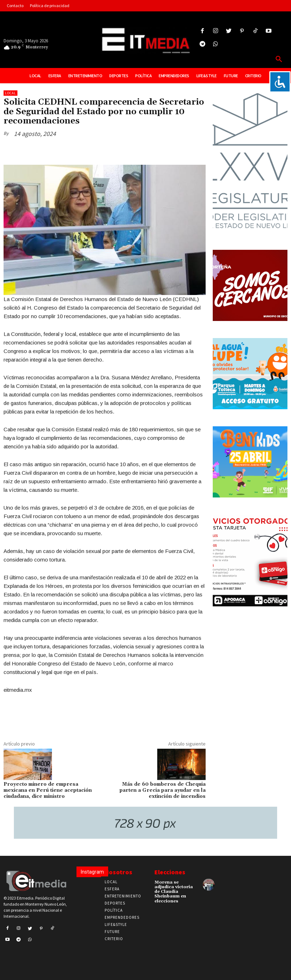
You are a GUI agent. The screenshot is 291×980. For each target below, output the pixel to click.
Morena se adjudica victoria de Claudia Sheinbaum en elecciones (174, 892)
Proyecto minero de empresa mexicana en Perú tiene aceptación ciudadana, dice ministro (48, 790)
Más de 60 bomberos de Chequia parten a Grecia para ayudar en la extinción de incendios (163, 790)
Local (10, 93)
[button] (279, 59)
